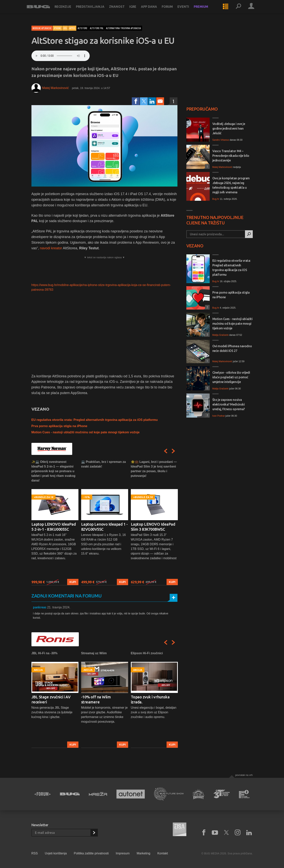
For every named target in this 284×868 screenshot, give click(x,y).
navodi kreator (51, 248)
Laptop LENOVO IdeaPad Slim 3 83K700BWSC (153, 527)
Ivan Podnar (219, 416)
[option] (55, 522)
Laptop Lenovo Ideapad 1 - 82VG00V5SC (104, 527)
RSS (35, 853)
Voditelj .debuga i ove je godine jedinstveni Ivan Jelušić (229, 128)
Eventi (188, 10)
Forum (172, 10)
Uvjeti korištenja (56, 853)
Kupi (73, 582)
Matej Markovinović (56, 88)
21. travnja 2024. (59, 607)
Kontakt (163, 853)
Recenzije (68, 10)
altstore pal (97, 28)
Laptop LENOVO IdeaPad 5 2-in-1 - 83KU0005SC (54, 527)
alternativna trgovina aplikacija (123, 28)
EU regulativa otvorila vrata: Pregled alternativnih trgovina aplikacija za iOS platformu (95, 420)
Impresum (123, 853)
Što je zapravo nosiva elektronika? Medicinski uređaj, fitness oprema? (229, 404)
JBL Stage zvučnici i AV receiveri (51, 699)
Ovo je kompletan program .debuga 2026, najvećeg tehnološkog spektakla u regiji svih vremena (231, 185)
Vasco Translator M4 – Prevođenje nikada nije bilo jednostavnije (231, 156)
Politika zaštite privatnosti (91, 853)
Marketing (143, 853)
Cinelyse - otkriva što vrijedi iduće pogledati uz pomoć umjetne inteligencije (231, 377)
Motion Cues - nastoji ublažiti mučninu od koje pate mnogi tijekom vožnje (86, 432)
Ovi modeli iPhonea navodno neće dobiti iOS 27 (232, 348)
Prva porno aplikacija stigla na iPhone (59, 426)
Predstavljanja (95, 10)
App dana (154, 10)
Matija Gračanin (221, 335)
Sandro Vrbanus (221, 140)
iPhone (57, 28)
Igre (138, 10)
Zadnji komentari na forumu (67, 596)
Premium (206, 10)
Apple (72, 28)
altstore (83, 28)
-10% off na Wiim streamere (96, 699)
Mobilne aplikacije (42, 28)
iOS (65, 28)
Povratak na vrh (244, 775)
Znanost (122, 10)
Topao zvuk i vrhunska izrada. (150, 699)
